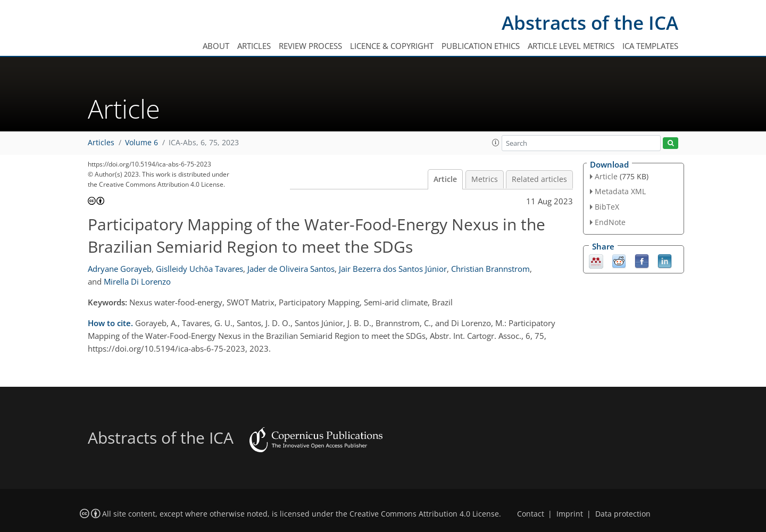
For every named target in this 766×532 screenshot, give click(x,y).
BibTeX (607, 207)
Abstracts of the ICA (590, 23)
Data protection (623, 514)
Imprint (570, 514)
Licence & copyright (392, 46)
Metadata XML (620, 191)
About (216, 46)
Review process (310, 46)
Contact (531, 514)
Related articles (539, 179)
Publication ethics (481, 46)
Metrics (485, 179)
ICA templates (650, 46)
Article (445, 179)
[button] (496, 143)
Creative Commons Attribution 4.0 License (424, 514)
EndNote (610, 222)
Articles (254, 46)
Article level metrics (571, 46)
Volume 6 (141, 143)
